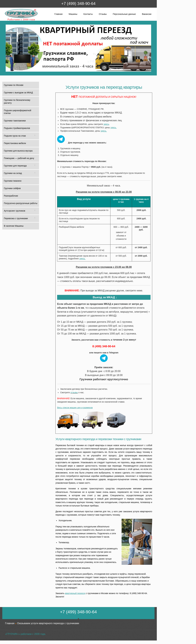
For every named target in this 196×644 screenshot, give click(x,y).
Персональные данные (124, 14)
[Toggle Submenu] (35, 136)
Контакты (88, 14)
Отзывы (103, 14)
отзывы (74, 392)
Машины (73, 14)
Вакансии (147, 14)
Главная (58, 14)
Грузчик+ (7, 20)
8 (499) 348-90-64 (104, 346)
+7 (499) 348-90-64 (78, 4)
